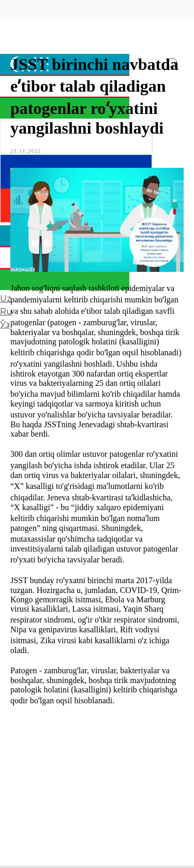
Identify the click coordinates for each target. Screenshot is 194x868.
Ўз (5, 324)
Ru (6, 312)
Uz (6, 299)
